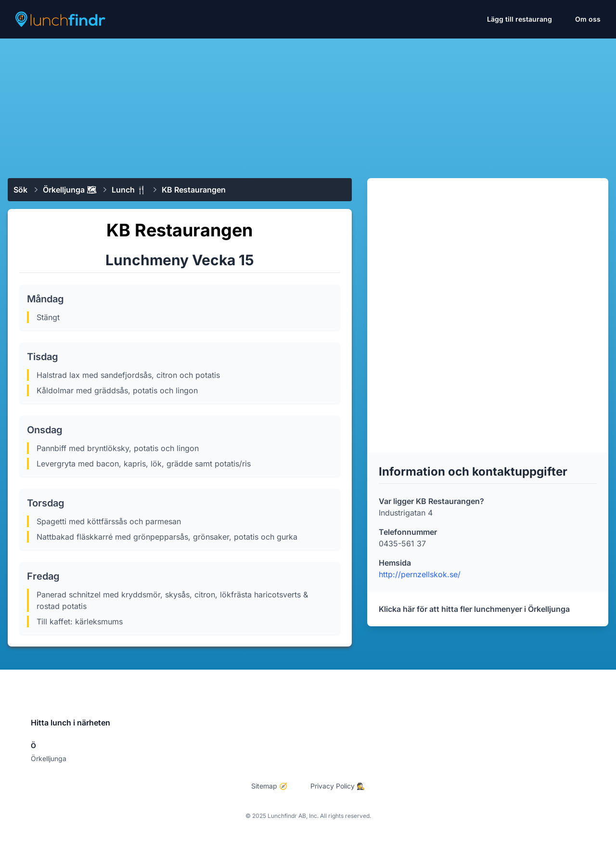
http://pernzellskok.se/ (420, 574)
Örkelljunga (49, 758)
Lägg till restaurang (520, 19)
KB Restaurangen (194, 190)
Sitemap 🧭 (269, 786)
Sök (20, 190)
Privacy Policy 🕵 (338, 786)
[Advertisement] (308, 104)
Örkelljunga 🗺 (70, 190)
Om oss (588, 19)
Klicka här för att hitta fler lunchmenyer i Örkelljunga (474, 609)
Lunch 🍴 (129, 190)
